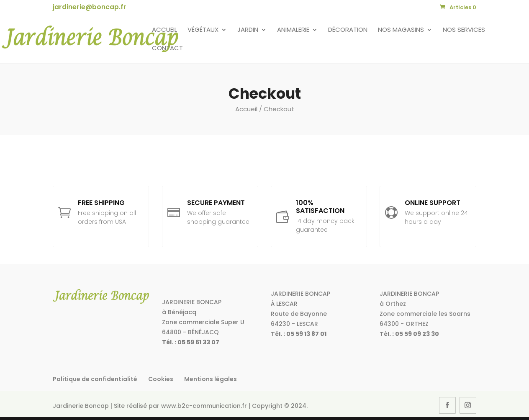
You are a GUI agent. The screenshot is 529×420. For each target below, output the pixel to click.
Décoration (348, 30)
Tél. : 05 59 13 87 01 (299, 334)
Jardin (248, 30)
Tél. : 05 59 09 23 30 (409, 334)
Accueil (164, 30)
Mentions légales (211, 379)
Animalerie (293, 30)
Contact (167, 49)
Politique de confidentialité (95, 379)
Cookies (161, 379)
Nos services (464, 30)
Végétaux (203, 30)
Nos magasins (401, 30)
